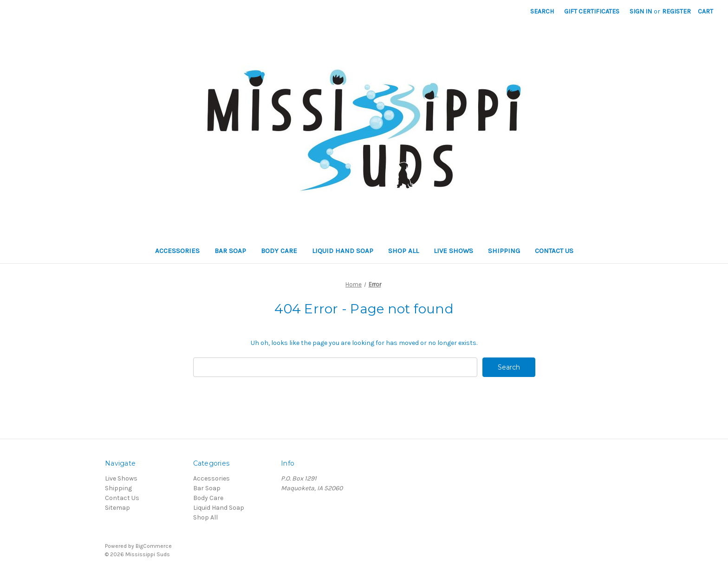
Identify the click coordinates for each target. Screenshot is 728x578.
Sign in (641, 11)
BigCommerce (154, 546)
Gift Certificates (592, 11)
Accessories (177, 251)
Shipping (504, 251)
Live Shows (453, 251)
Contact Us (554, 251)
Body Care (279, 251)
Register (676, 11)
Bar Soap (230, 251)
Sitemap (117, 508)
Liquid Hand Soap (343, 251)
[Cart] (705, 11)
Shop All (403, 251)
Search (542, 11)
